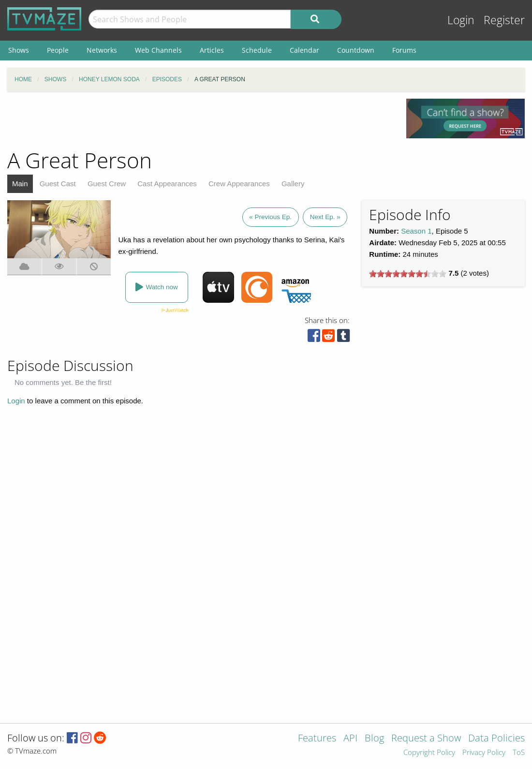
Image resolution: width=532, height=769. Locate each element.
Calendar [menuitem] (304, 50)
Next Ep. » (325, 217)
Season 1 (416, 231)
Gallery (293, 184)
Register (504, 20)
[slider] (408, 274)
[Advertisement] (200, 120)
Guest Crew (107, 184)
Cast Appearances (167, 184)
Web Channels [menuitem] (158, 50)
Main (20, 184)
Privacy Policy (484, 753)
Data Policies (496, 739)
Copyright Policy (429, 753)
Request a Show (426, 739)
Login (461, 20)
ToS (519, 753)
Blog (374, 739)
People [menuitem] (58, 50)
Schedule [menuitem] (257, 50)
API (350, 739)
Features (317, 739)
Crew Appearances (239, 184)
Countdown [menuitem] (356, 50)
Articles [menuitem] (212, 50)
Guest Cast (58, 184)
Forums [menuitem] (404, 50)
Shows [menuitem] (19, 50)
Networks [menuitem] (102, 50)
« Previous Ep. (270, 217)
